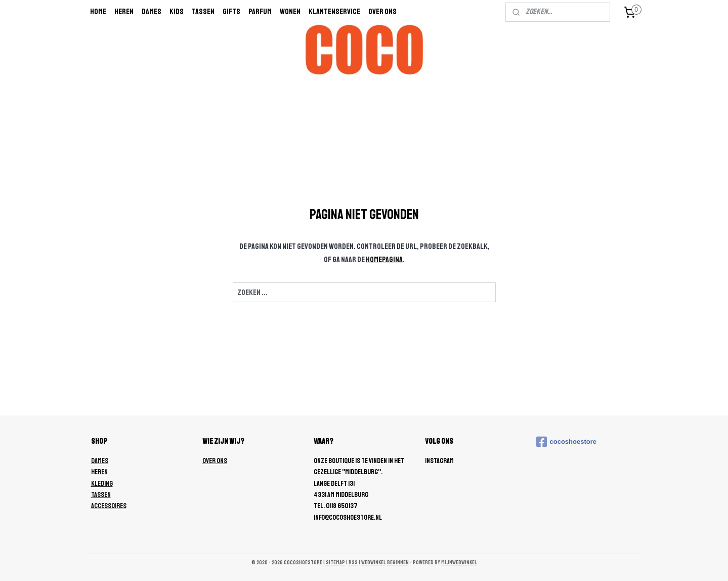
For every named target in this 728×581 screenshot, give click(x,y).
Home (98, 12)
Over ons (382, 12)
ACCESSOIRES (109, 506)
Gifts (231, 12)
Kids (177, 12)
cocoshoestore (566, 442)
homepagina (384, 260)
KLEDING (102, 484)
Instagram (439, 461)
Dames (152, 12)
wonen (290, 12)
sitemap (335, 563)
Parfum (260, 12)
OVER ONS (215, 461)
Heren (124, 12)
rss (353, 563)
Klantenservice (334, 12)
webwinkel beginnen (385, 563)
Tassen (203, 12)
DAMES (100, 461)
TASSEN (101, 495)
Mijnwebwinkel (459, 563)
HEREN (99, 472)
